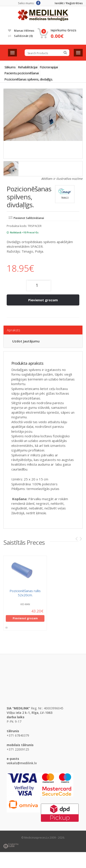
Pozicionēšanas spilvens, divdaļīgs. (29, 79)
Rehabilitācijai (28, 67)
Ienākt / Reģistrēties (69, 3)
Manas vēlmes (21, 31)
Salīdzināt (20, 36)
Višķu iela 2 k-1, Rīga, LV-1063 (29, 713)
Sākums (10, 67)
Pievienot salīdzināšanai (29, 218)
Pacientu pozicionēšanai (22, 73)
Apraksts (14, 330)
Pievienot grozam (43, 300)
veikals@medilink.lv (22, 763)
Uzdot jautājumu (26, 341)
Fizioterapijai (49, 67)
